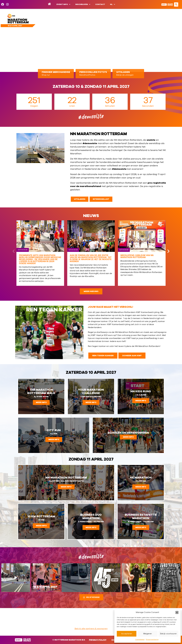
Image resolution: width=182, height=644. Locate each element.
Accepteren (127, 634)
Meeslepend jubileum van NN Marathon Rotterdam (137, 256)
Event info (63, 4)
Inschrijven (83, 4)
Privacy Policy (98, 640)
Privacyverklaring (152, 639)
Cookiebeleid (140, 639)
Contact (100, 4)
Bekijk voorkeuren (168, 634)
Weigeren (147, 634)
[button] (177, 612)
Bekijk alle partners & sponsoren (91, 629)
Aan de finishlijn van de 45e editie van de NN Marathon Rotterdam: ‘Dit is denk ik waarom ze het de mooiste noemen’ (91, 258)
